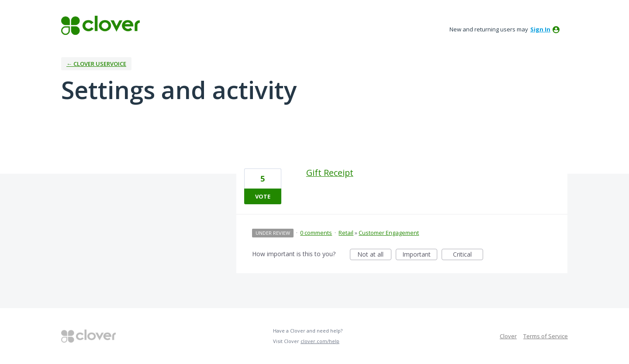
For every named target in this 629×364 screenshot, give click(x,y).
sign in (540, 29)
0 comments (316, 233)
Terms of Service (546, 336)
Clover (508, 336)
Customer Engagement (389, 233)
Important (420, 255)
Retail (346, 233)
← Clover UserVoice (96, 64)
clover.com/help (320, 341)
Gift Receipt (330, 173)
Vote (263, 196)
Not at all (374, 255)
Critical (468, 255)
